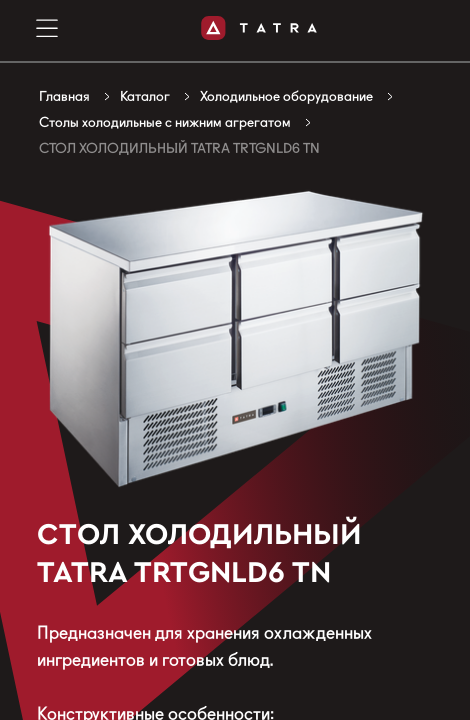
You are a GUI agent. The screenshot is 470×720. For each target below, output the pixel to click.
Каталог (145, 96)
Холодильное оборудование (286, 96)
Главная (64, 96)
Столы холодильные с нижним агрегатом (165, 122)
